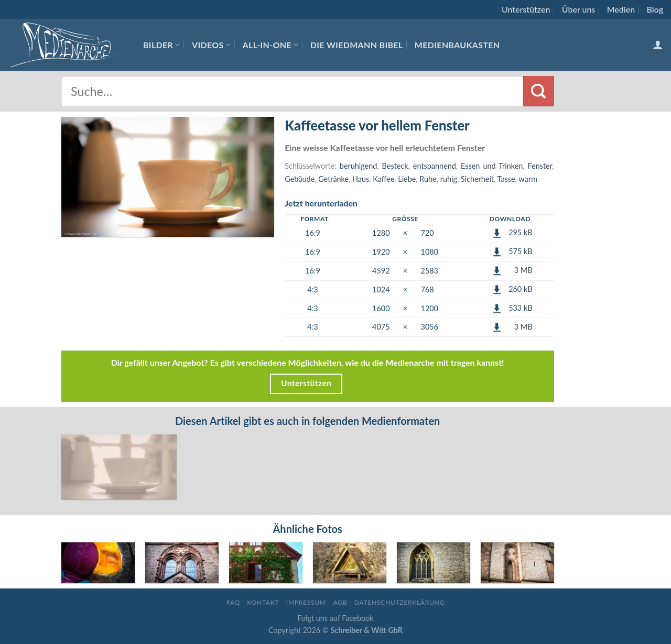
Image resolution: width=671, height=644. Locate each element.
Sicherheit (477, 179)
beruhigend (358, 166)
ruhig (449, 179)
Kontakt (263, 602)
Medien (621, 9)
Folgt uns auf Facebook (335, 618)
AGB (340, 602)
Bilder (162, 45)
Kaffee (383, 179)
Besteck (395, 166)
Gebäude (300, 179)
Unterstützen (526, 9)
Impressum (306, 602)
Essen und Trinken (492, 166)
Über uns (579, 9)
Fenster (540, 166)
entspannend (435, 166)
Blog (655, 9)
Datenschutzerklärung (399, 602)
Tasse (506, 179)
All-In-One (271, 45)
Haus (361, 179)
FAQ (233, 602)
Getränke (333, 179)
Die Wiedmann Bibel (357, 45)
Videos (211, 45)
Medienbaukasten (457, 45)
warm (528, 179)
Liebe (407, 179)
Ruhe (428, 179)
